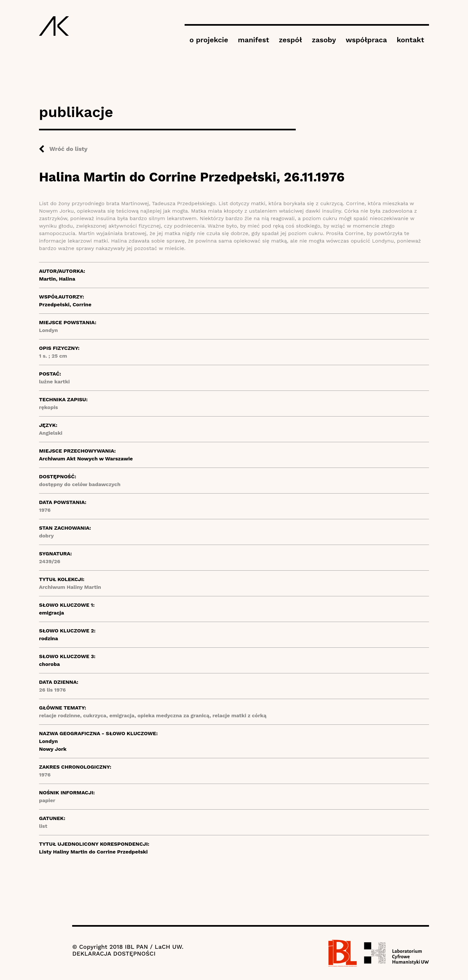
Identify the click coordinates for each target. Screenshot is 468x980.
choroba (49, 664)
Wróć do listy (68, 149)
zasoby (324, 40)
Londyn (48, 741)
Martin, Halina (57, 279)
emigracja (52, 613)
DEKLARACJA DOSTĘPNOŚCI (114, 954)
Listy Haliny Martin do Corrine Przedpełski (93, 852)
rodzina (49, 638)
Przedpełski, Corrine (65, 305)
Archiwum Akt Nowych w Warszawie (86, 459)
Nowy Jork (53, 749)
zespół (290, 40)
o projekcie (209, 40)
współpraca (366, 40)
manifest (253, 40)
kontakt (410, 40)
